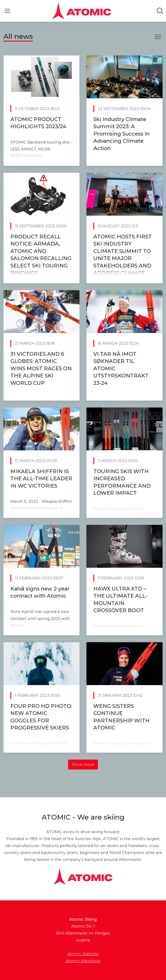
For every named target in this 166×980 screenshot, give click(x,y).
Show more (83, 765)
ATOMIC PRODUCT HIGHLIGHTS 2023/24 (38, 123)
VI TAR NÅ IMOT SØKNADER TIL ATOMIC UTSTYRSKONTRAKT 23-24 (121, 368)
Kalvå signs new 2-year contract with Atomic (40, 592)
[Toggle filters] (158, 37)
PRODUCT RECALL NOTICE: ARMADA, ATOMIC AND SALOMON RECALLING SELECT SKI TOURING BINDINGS (41, 255)
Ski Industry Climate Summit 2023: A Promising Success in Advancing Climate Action (121, 134)
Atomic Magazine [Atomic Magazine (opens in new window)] (83, 961)
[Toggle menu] (7, 11)
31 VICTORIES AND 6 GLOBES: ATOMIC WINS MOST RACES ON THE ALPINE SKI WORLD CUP (41, 368)
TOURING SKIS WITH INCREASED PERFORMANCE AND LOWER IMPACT (122, 482)
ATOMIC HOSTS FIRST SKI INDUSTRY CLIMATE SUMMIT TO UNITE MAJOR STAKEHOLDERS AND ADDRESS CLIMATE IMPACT (123, 258)
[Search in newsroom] (160, 11)
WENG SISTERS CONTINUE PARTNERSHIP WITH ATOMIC (121, 717)
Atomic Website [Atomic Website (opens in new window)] (83, 954)
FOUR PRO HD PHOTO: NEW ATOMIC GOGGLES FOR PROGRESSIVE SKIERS (41, 717)
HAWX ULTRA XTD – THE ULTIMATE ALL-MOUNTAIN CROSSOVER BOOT (120, 600)
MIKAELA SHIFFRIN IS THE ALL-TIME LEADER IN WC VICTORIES (41, 479)
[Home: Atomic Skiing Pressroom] (82, 11)
